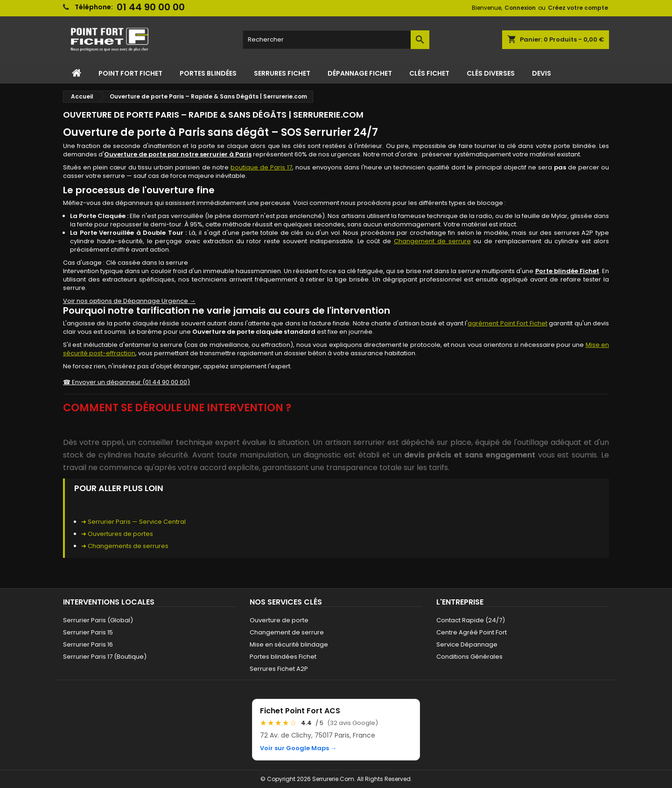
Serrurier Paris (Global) (98, 620)
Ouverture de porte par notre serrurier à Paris (178, 154)
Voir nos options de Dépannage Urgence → (129, 301)
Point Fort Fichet (130, 73)
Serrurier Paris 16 (88, 644)
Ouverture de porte (279, 620)
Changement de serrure (432, 241)
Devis (542, 73)
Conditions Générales (469, 657)
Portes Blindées (208, 73)
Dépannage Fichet (360, 73)
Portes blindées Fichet (283, 657)
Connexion (520, 8)
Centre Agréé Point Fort (472, 632)
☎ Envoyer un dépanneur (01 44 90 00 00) (126, 382)
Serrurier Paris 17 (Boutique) (105, 657)
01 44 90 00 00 (151, 7)
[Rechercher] (336, 40)
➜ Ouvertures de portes (117, 534)
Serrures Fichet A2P (279, 669)
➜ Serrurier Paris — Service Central (133, 522)
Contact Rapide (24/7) (471, 620)
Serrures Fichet (282, 73)
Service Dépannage (467, 644)
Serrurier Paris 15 (88, 632)
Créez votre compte (578, 8)
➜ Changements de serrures (125, 546)
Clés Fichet (429, 73)
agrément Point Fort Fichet (507, 323)
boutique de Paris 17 (261, 167)
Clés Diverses (491, 73)
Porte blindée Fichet (567, 271)
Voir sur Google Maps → (298, 748)
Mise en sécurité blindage (289, 644)
